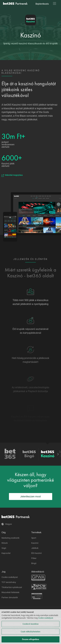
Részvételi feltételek (10, 592)
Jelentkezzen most (31, 497)
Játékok (35, 548)
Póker (34, 558)
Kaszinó (31, 35)
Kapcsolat (6, 553)
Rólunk (5, 543)
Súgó (4, 548)
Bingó (34, 563)
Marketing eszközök (11, 538)
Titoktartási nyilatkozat (12, 587)
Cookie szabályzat (10, 577)
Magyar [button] (9, 524)
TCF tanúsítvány (9, 582)
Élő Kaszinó (37, 553)
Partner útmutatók (10, 597)
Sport (34, 538)
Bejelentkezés (42, 4)
